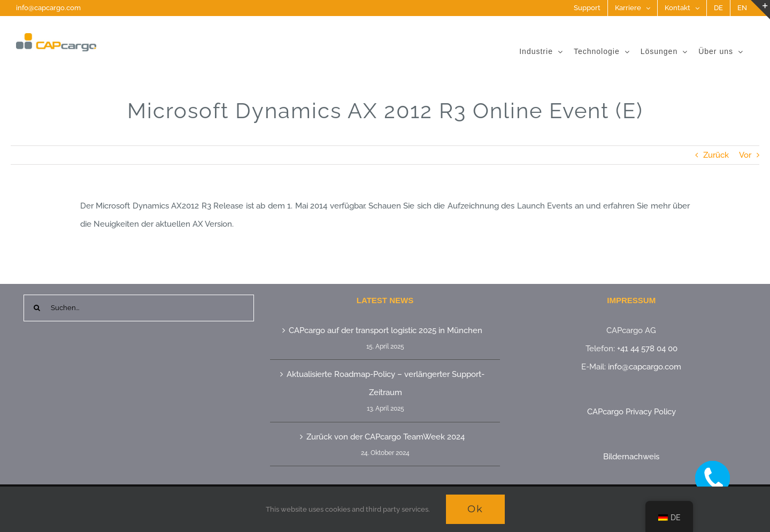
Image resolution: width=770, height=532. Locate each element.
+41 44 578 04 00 (647, 349)
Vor (745, 155)
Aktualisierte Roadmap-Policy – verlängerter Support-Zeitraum (386, 383)
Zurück (716, 155)
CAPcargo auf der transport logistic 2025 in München (386, 330)
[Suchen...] (139, 308)
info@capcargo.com (48, 8)
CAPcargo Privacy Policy (632, 412)
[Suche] (37, 308)
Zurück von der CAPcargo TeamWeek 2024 (386, 437)
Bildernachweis (631, 457)
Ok (475, 509)
